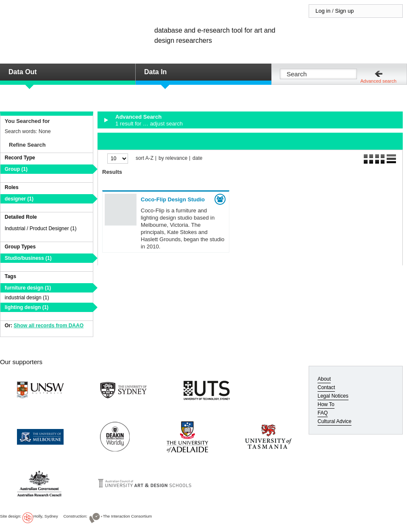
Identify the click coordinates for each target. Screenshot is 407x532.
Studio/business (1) (28, 258)
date (197, 158)
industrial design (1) (27, 298)
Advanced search (378, 81)
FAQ (323, 413)
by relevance (173, 158)
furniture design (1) (28, 288)
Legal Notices (333, 396)
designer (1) (19, 199)
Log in (323, 11)
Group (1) (16, 169)
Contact (326, 387)
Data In (155, 72)
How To (326, 404)
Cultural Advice (335, 421)
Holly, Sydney (46, 516)
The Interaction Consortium (128, 516)
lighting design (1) (26, 307)
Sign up (344, 11)
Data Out (23, 72)
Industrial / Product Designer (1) (40, 228)
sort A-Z (145, 158)
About (324, 379)
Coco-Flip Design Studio (173, 199)
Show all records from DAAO (49, 326)
